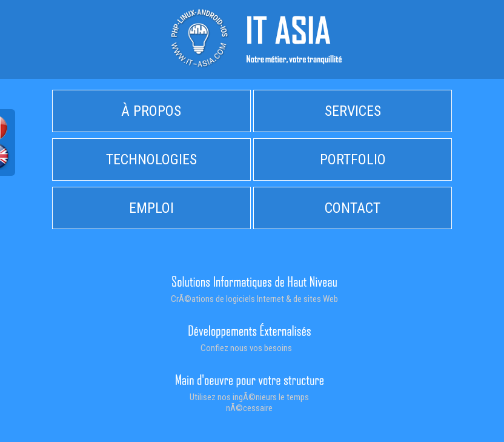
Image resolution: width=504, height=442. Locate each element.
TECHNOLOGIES (151, 159)
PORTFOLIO (353, 159)
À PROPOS (151, 111)
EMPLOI (151, 208)
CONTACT (353, 208)
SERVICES (353, 111)
